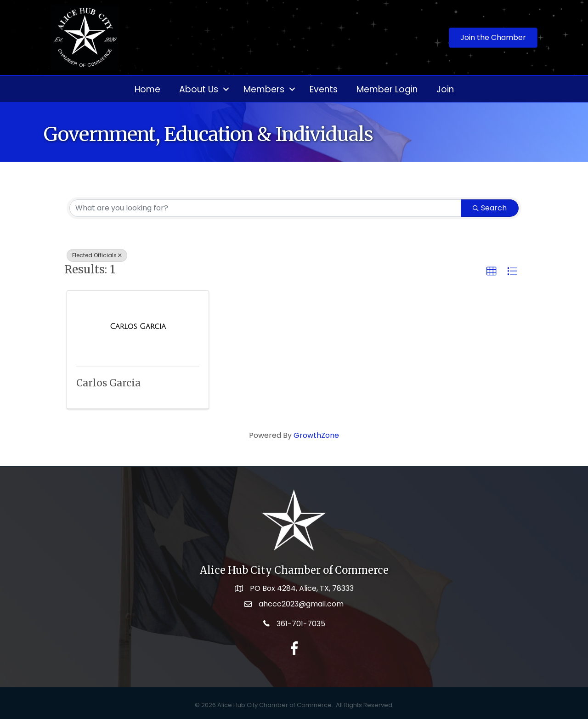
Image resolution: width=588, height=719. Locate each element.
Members (264, 89)
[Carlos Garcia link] (138, 327)
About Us (199, 89)
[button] (492, 272)
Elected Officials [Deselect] (97, 255)
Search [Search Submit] (490, 208)
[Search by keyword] (265, 208)
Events (324, 89)
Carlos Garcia (108, 383)
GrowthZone (316, 435)
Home (147, 89)
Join (445, 89)
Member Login (387, 89)
